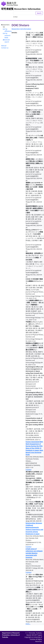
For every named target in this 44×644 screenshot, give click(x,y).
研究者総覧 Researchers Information (21, 9)
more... (28, 624)
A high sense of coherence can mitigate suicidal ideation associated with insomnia (34, 553)
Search (39, 13)
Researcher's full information (21, 29)
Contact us (5, 48)
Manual (4, 46)
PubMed (29, 470)
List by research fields (7, 35)
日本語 (15, 17)
